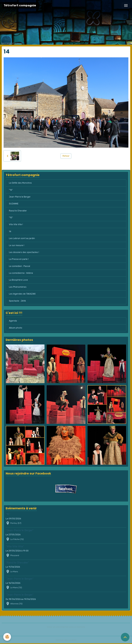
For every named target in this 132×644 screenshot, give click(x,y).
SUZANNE (14, 204)
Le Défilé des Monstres (20, 183)
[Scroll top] (125, 637)
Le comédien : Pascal (20, 266)
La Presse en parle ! (19, 259)
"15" (11, 218)
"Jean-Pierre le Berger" (20, 530)
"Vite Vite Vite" (15, 546)
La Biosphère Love (18, 280)
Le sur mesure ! (17, 245)
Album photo (16, 328)
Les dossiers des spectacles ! (24, 252)
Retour (66, 156)
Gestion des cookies (66, 640)
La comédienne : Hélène (21, 273)
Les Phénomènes (18, 287)
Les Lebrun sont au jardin (22, 238)
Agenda (13, 321)
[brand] (20, 5)
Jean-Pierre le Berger (20, 197)
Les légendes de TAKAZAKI (22, 294)
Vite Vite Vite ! (16, 224)
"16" (11, 190)
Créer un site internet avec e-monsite (66, 627)
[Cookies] (7, 637)
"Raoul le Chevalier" (17, 563)
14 (10, 231)
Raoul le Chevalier (18, 211)
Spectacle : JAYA (17, 301)
